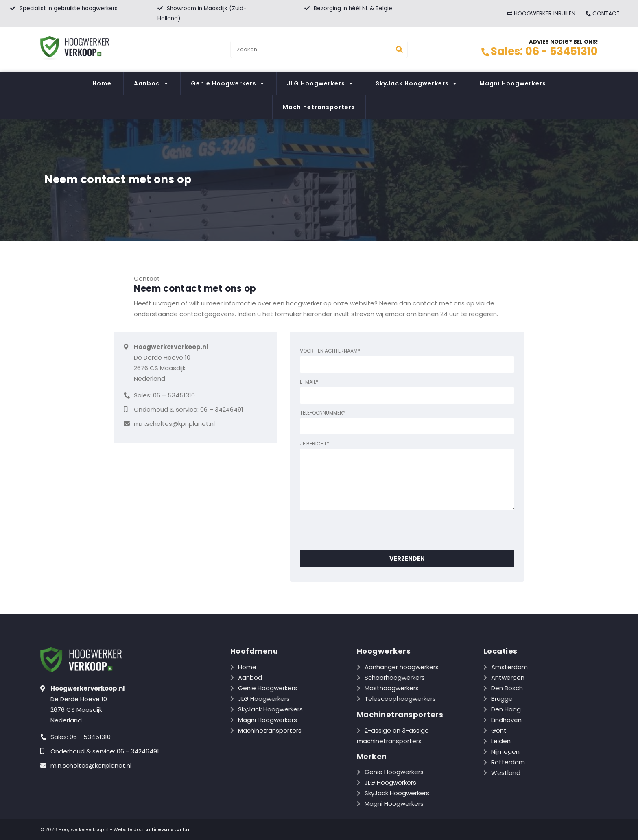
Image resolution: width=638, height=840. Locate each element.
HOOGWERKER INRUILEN (541, 14)
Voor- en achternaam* (407, 360)
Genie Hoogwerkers (228, 83)
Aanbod (151, 83)
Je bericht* (407, 477)
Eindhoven (506, 720)
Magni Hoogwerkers (513, 83)
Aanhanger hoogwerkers (402, 667)
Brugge (502, 699)
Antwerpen (508, 677)
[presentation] (362, 530)
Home (102, 83)
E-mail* (407, 391)
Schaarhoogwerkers (395, 677)
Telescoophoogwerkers (400, 699)
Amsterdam (509, 667)
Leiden (501, 741)
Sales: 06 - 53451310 (539, 51)
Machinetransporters (319, 107)
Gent (499, 730)
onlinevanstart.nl (168, 829)
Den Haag (506, 709)
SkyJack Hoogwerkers (416, 83)
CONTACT (602, 14)
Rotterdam (508, 762)
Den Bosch (507, 688)
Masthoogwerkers (392, 688)
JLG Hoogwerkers (320, 83)
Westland (506, 773)
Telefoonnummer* (407, 422)
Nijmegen (505, 752)
